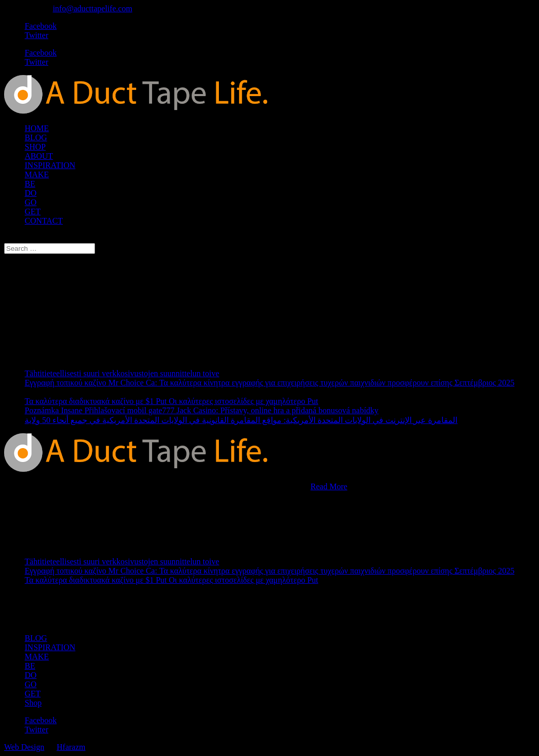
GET (33, 211)
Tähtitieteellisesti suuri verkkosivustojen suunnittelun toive (122, 373)
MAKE (37, 174)
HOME (37, 128)
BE (30, 184)
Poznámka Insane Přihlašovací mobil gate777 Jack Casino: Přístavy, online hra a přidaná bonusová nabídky (202, 410)
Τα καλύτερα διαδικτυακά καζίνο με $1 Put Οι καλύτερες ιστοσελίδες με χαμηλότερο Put (171, 401)
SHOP (35, 147)
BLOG (36, 137)
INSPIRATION (50, 165)
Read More (329, 486)
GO (31, 202)
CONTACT (44, 221)
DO (31, 193)
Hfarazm (71, 747)
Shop (33, 703)
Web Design (24, 747)
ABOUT (39, 156)
